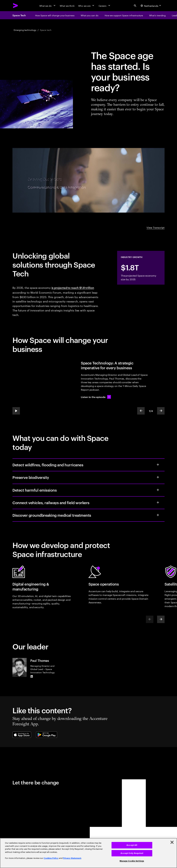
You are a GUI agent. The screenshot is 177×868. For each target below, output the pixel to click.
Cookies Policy (51, 858)
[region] (88, 853)
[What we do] (48, 6)
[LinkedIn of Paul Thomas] (32, 676)
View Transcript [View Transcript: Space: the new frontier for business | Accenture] (156, 227)
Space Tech (19, 15)
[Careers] (105, 6)
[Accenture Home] (16, 6)
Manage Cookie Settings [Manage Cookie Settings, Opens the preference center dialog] (132, 861)
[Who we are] (86, 6)
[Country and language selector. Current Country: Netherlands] (151, 6)
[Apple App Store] (22, 735)
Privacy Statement (72, 858)
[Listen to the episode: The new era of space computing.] (96, 397)
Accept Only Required (132, 853)
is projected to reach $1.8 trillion (73, 287)
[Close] (172, 842)
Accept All (132, 845)
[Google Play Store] (47, 735)
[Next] (161, 619)
